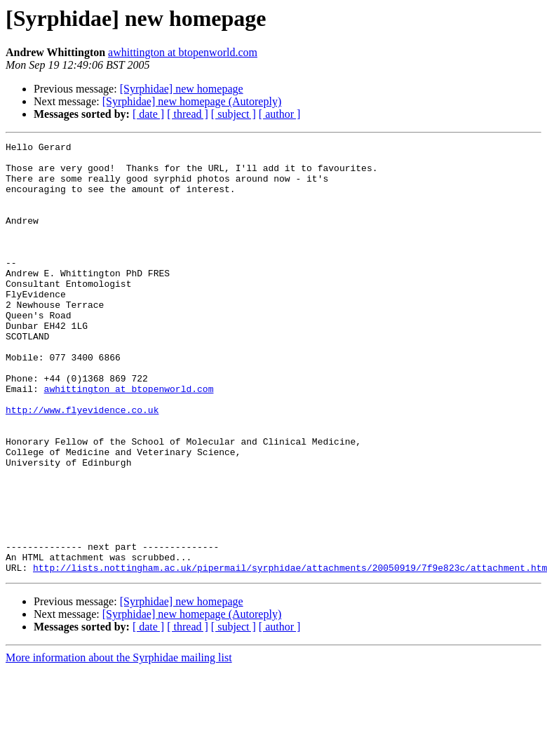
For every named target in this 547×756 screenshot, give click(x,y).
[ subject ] (234, 114)
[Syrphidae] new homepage (182, 89)
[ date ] (148, 114)
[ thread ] (188, 114)
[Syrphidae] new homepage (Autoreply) (192, 101)
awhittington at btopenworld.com (183, 52)
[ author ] (280, 114)
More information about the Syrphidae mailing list (119, 744)
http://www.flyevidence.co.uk (82, 464)
